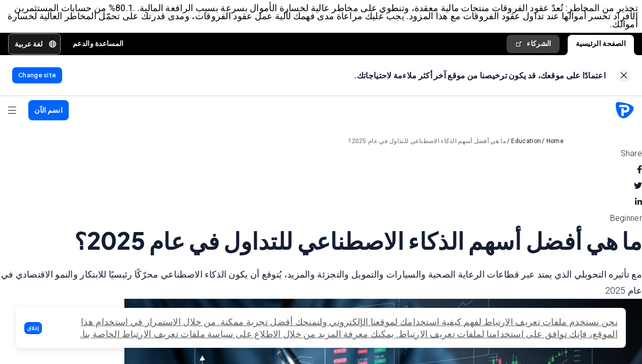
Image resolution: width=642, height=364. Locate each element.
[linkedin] (638, 202)
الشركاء (533, 44)
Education (526, 141)
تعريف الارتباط (427, 334)
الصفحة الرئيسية (601, 43)
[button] (33, 328)
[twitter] (638, 186)
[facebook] (639, 170)
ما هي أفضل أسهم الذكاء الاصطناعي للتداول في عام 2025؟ (427, 141)
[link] (624, 75)
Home (555, 141)
